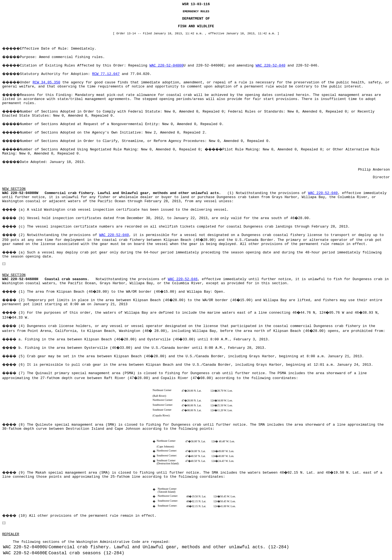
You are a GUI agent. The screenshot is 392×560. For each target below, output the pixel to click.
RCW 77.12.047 (106, 74)
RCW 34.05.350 (46, 82)
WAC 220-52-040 (270, 66)
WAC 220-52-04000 (166, 66)
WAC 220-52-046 (183, 279)
